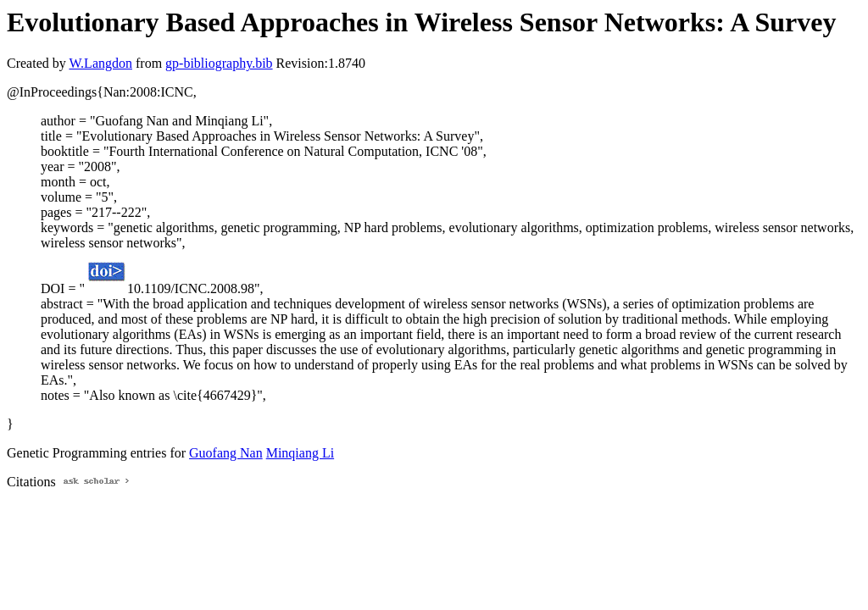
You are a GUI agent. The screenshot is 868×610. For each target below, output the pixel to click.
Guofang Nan (226, 453)
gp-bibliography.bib (219, 63)
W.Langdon (100, 63)
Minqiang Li (300, 453)
